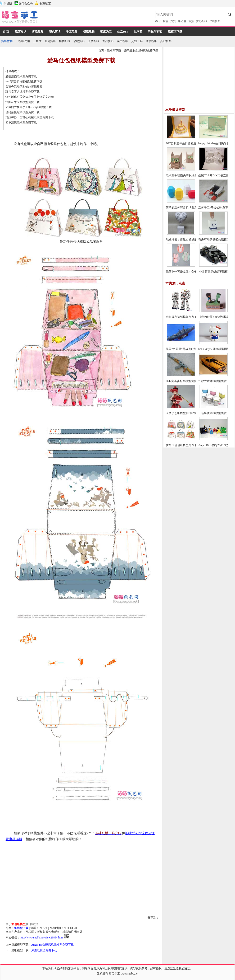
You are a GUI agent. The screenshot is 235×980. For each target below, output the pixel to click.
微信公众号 (26, 4)
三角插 (37, 41)
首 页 (6, 32)
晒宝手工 (114, 974)
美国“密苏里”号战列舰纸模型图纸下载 (190, 349)
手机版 (8, 4)
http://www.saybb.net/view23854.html (42, 938)
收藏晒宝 (45, 4)
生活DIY (123, 32)
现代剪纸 (55, 32)
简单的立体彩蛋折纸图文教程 (184, 207)
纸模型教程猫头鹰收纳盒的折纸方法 (189, 175)
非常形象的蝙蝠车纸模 (213, 272)
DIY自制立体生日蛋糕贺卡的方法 (187, 143)
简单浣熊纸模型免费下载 (21, 122)
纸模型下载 (175, 32)
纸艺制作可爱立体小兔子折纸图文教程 (30, 97)
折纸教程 (38, 32)
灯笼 (173, 21)
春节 (158, 21)
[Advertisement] (97, 18)
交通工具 (137, 41)
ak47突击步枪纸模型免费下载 (24, 81)
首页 (101, 51)
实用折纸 (122, 41)
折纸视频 (24, 41)
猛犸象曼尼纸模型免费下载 (23, 112)
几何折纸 (50, 41)
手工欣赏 (72, 32)
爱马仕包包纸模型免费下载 (141, 51)
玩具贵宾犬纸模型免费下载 (23, 92)
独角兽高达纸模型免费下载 (183, 317)
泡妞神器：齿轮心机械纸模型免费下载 (30, 117)
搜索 (230, 14)
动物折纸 (79, 41)
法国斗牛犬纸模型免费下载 (23, 102)
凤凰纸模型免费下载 (44, 950)
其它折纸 (166, 41)
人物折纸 (94, 41)
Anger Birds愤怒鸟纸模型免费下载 (52, 945)
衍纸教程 (89, 32)
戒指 (191, 21)
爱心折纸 (202, 21)
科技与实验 (155, 32)
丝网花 (138, 32)
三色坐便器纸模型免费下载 (215, 413)
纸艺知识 (21, 32)
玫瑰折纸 (215, 21)
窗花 (166, 21)
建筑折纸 (151, 41)
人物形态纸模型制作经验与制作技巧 (189, 413)
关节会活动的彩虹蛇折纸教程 (24, 87)
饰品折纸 (108, 41)
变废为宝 (106, 32)
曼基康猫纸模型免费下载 (21, 76)
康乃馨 (182, 21)
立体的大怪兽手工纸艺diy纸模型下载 (29, 107)
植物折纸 (65, 41)
